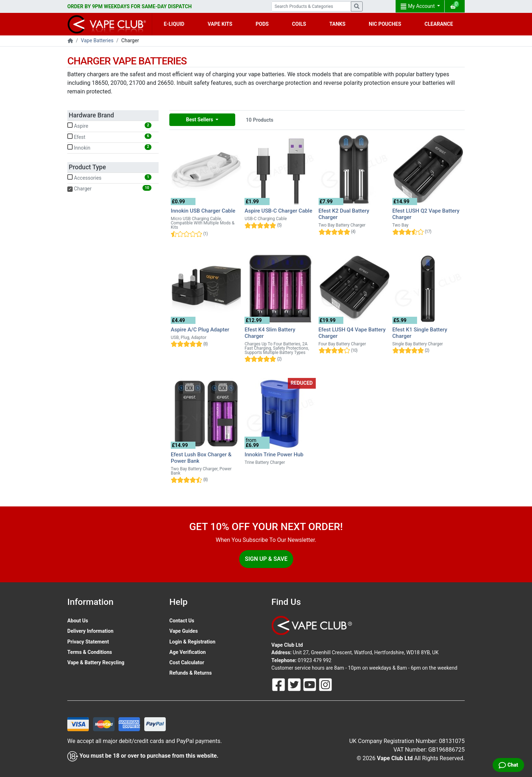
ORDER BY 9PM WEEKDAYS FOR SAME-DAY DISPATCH (129, 6)
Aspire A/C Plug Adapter (200, 330)
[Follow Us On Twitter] (295, 684)
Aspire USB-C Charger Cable (278, 211)
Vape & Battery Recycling (96, 662)
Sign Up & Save (266, 559)
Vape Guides (183, 631)
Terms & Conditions (90, 652)
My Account (418, 6)
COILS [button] (299, 24)
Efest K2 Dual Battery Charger (344, 214)
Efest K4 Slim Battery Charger (270, 333)
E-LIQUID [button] (174, 24)
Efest (109, 137)
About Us (78, 621)
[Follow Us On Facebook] (279, 684)
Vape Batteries (97, 40)
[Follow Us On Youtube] (310, 684)
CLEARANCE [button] (439, 24)
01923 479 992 (315, 660)
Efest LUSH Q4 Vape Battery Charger (352, 333)
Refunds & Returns (190, 673)
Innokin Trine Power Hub (274, 455)
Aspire (109, 126)
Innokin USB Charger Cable (203, 211)
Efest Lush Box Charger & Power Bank (201, 458)
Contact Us (182, 621)
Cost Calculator (187, 662)
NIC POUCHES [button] (385, 24)
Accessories (109, 178)
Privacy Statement (88, 642)
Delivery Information (90, 631)
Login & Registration (192, 642)
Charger (109, 188)
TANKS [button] (337, 24)
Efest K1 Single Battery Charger (420, 333)
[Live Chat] (508, 765)
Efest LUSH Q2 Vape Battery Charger (426, 214)
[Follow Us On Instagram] (325, 684)
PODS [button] (262, 24)
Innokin (109, 147)
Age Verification (188, 652)
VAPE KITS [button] (220, 24)
